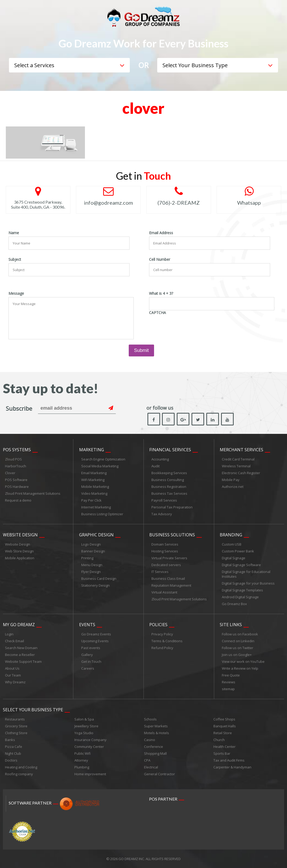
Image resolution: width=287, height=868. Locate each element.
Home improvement (90, 774)
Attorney (81, 760)
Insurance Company (90, 740)
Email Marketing (94, 473)
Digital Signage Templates (242, 590)
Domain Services (165, 544)
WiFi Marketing (93, 480)
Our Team (13, 675)
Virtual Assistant (164, 592)
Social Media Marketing (100, 466)
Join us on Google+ (237, 655)
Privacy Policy (162, 634)
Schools (150, 719)
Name (14, 233)
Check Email (15, 641)
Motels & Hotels (157, 733)
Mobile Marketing (95, 487)
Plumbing (82, 767)
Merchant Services (241, 450)
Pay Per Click (91, 500)
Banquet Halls (225, 726)
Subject (15, 259)
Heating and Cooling (21, 767)
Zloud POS (13, 459)
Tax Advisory (162, 514)
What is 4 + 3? (161, 293)
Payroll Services (164, 500)
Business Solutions (172, 535)
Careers (88, 668)
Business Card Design (99, 578)
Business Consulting (168, 480)
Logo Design (91, 544)
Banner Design (93, 551)
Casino (150, 740)
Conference (154, 747)
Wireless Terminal (236, 466)
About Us (12, 668)
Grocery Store (16, 726)
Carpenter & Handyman (232, 767)
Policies (158, 625)
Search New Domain (21, 648)
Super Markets (156, 726)
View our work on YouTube (243, 661)
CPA (147, 760)
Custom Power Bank (238, 551)
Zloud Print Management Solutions (33, 493)
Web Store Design (19, 551)
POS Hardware (17, 487)
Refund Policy (162, 648)
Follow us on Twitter (238, 648)
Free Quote (231, 675)
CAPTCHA (157, 313)
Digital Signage (234, 558)
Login (9, 634)
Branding (231, 535)
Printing (87, 558)
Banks (10, 740)
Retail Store (223, 733)
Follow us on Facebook (240, 634)
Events (87, 625)
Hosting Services (165, 551)
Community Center (89, 747)
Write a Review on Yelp (240, 668)
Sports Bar (222, 753)
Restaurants (15, 719)
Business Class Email (168, 578)
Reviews (229, 682)
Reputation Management (171, 585)
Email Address (161, 233)
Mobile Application (20, 558)
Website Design (20, 535)
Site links (231, 625)
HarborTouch (16, 466)
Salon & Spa (84, 719)
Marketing (92, 450)
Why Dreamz (15, 682)
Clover (10, 473)
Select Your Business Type (33, 710)
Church (219, 740)
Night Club (13, 753)
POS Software (16, 480)
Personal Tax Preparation (172, 507)
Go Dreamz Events (96, 634)
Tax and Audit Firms (229, 760)
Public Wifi (83, 753)
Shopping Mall (155, 753)
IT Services (160, 572)
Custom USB (232, 544)
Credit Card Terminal (238, 459)
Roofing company (19, 774)
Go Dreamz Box (234, 604)
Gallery (87, 655)
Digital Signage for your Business (248, 583)
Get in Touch (91, 661)
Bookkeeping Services (169, 473)
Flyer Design (91, 572)
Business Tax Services (169, 493)
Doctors (11, 760)
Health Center (224, 747)
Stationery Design (95, 585)
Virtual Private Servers (169, 558)
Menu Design (92, 565)
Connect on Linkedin (238, 641)
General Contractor (159, 774)
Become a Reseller (20, 655)
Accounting (160, 459)
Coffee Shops (224, 719)
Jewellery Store (86, 726)
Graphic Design (96, 535)
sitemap (228, 689)
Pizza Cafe (14, 747)
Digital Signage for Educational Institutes (246, 574)
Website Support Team (23, 661)
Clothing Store (16, 733)
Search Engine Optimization (103, 459)
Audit (156, 466)
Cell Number (160, 259)
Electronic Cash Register (241, 473)
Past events (91, 648)
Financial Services (170, 450)
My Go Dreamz (19, 625)
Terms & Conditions (167, 641)
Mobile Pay (231, 480)
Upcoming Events (95, 641)
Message (16, 293)
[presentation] (189, 327)
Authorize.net (233, 487)
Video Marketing (94, 493)
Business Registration (169, 487)
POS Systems (17, 450)
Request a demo (18, 500)
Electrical (151, 767)
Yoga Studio (84, 733)
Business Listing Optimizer (102, 514)
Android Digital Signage (240, 597)
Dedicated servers (166, 565)
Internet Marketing (96, 507)
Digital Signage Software (241, 565)
